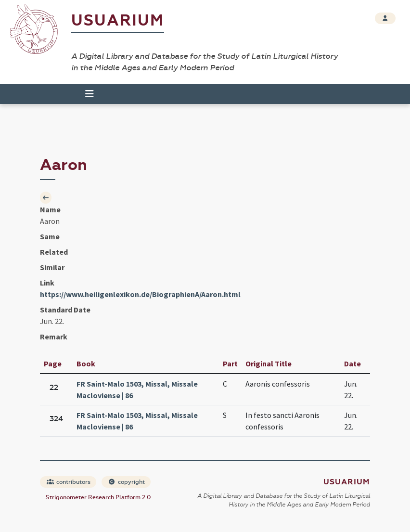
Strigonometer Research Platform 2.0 (98, 497)
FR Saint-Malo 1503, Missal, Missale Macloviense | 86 (137, 389)
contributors (69, 482)
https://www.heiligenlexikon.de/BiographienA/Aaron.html (140, 294)
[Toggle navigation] (85, 94)
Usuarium (118, 20)
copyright (127, 482)
